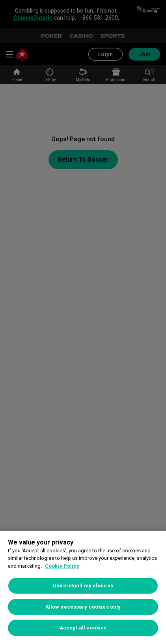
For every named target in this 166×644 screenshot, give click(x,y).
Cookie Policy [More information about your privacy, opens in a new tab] (62, 566)
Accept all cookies (83, 628)
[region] (83, 587)
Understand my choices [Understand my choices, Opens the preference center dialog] (83, 586)
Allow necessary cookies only (83, 607)
